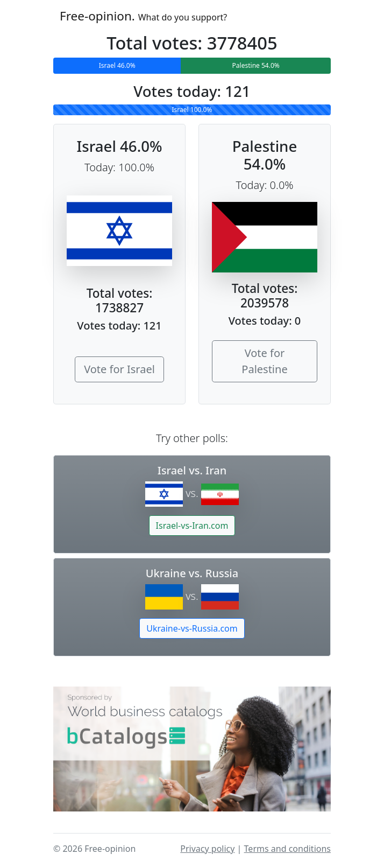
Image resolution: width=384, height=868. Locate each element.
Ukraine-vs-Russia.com (192, 628)
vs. (192, 493)
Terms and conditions (287, 849)
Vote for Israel (119, 369)
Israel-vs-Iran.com (192, 526)
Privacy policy (207, 849)
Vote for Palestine (264, 361)
